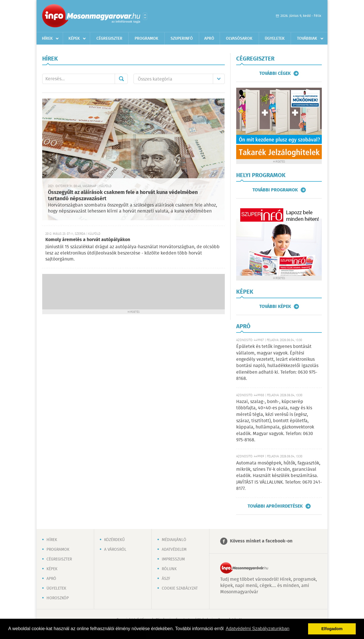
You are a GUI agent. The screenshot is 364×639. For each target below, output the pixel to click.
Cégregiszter (109, 39)
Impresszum (173, 559)
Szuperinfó (182, 39)
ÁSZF (166, 579)
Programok (146, 39)
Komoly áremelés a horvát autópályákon (88, 240)
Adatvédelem (174, 550)
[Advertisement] (134, 291)
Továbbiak (307, 39)
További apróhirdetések (275, 506)
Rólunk (169, 569)
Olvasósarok (239, 39)
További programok (275, 190)
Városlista (145, 16)
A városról (115, 550)
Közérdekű (114, 540)
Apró (209, 39)
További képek (275, 307)
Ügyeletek (275, 39)
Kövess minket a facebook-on (261, 541)
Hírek (47, 39)
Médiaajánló (174, 540)
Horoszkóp (58, 598)
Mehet (121, 79)
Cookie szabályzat (180, 588)
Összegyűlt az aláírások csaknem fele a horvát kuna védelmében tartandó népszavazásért (123, 196)
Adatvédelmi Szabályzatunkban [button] (257, 629)
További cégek (275, 73)
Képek (74, 39)
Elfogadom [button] (332, 629)
